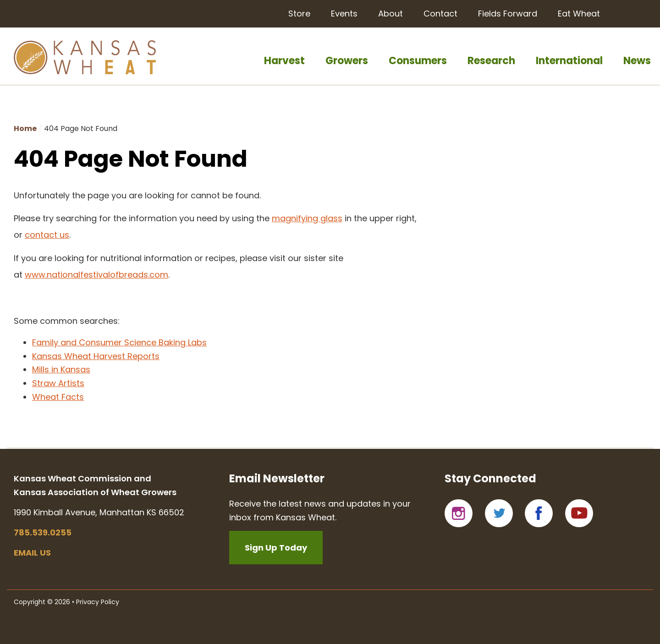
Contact (440, 14)
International (569, 61)
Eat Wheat (579, 14)
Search (636, 13)
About (390, 14)
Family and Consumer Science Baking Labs (119, 342)
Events (344, 14)
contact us (47, 235)
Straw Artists (58, 383)
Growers (347, 61)
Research (491, 61)
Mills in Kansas (61, 369)
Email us (32, 553)
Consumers (418, 61)
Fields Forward (508, 14)
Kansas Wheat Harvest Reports (96, 356)
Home (25, 128)
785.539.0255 (43, 532)
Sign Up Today (276, 548)
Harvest (284, 61)
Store (299, 14)
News (637, 61)
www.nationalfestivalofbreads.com (96, 275)
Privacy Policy (98, 602)
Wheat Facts (58, 397)
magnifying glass (307, 218)
